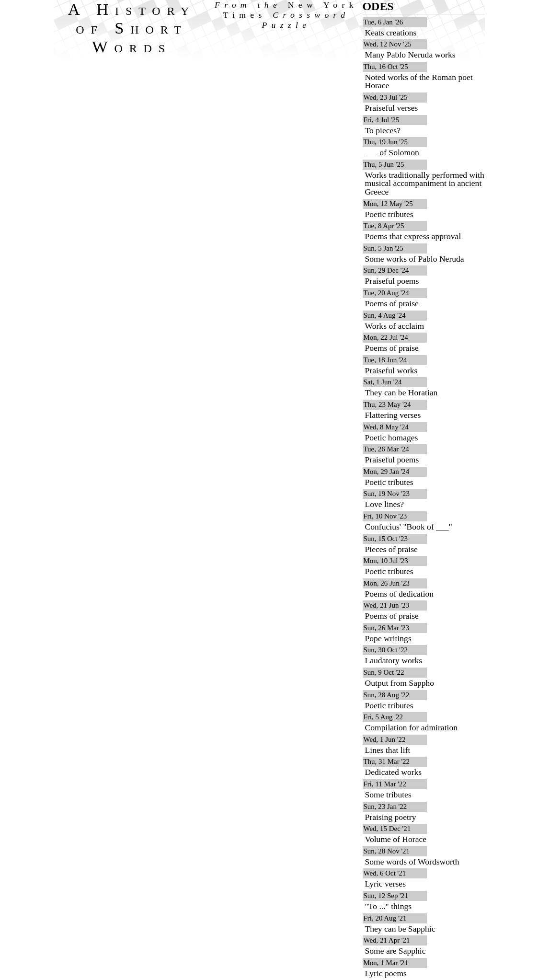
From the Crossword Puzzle (286, 15)
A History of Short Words (132, 28)
